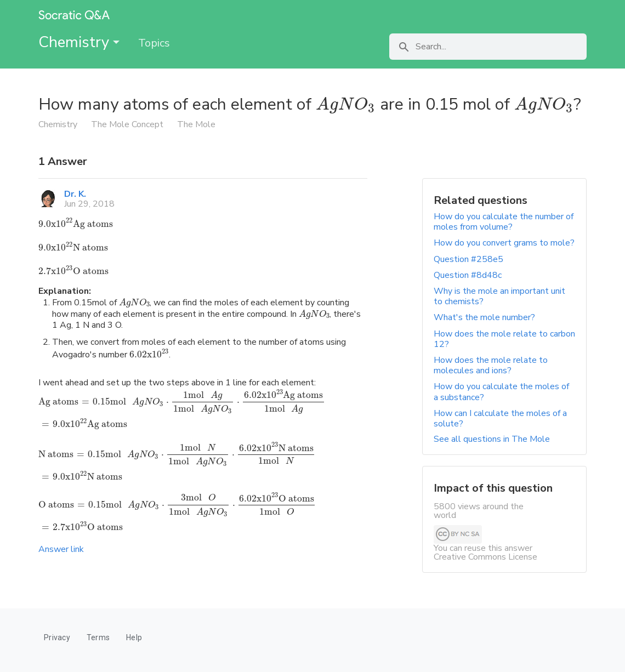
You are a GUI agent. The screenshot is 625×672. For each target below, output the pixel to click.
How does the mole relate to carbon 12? (504, 339)
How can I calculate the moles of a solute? (500, 418)
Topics (154, 43)
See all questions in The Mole (492, 439)
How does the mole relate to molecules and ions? (491, 365)
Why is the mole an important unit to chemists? (499, 296)
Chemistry (79, 42)
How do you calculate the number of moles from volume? (504, 222)
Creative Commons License (485, 557)
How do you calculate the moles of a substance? (501, 392)
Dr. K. (75, 194)
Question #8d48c (468, 275)
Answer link (61, 549)
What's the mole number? (484, 317)
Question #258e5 (468, 259)
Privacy (57, 637)
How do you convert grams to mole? (504, 243)
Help (134, 637)
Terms (98, 637)
